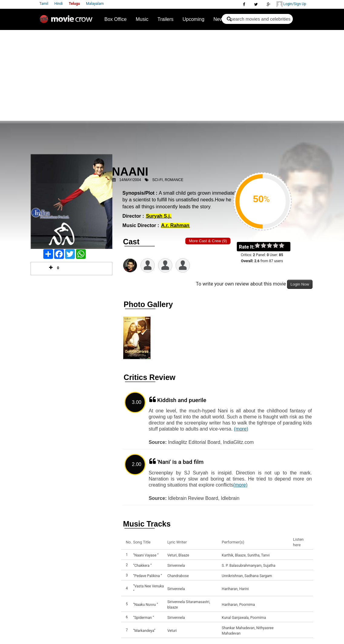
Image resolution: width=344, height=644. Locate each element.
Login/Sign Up (291, 4)
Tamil (44, 4)
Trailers (165, 19)
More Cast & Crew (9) (208, 241)
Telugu (74, 4)
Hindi (58, 4)
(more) (241, 429)
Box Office (116, 19)
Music (142, 19)
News (220, 19)
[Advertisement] (172, 75)
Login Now (300, 284)
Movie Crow (68, 21)
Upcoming (193, 19)
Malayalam (95, 4)
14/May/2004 (130, 180)
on (284, 246)
